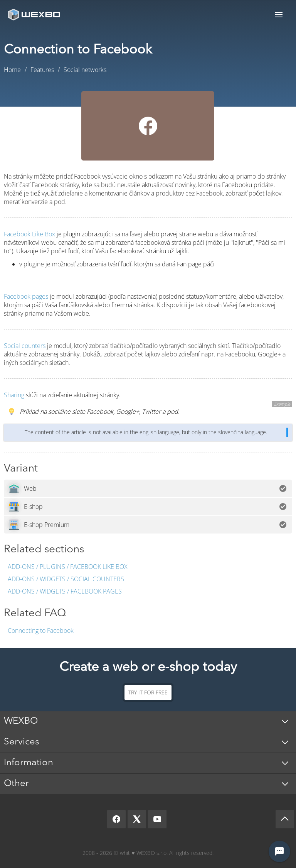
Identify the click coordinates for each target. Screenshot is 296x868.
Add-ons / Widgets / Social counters (66, 579)
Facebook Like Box (29, 234)
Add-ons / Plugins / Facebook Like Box (68, 567)
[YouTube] (157, 819)
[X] (137, 819)
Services (22, 742)
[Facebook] (116, 819)
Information (29, 763)
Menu (279, 14)
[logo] (35, 14)
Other (16, 784)
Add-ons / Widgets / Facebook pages (65, 591)
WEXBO (21, 721)
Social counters (25, 346)
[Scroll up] (285, 819)
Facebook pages (26, 296)
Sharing (14, 395)
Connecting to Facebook (41, 631)
